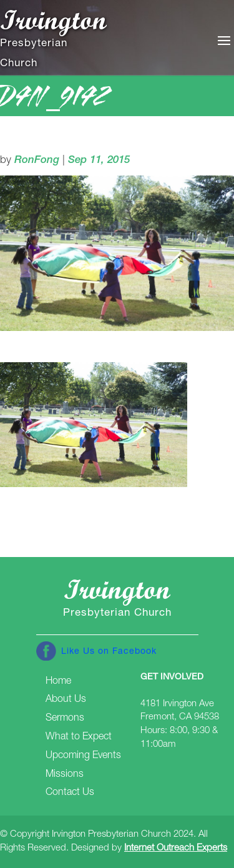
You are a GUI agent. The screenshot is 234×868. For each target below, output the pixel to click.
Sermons (65, 719)
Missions (65, 775)
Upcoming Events (83, 756)
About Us (66, 700)
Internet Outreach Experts (176, 848)
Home (58, 682)
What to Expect (79, 737)
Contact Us (70, 793)
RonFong (37, 161)
